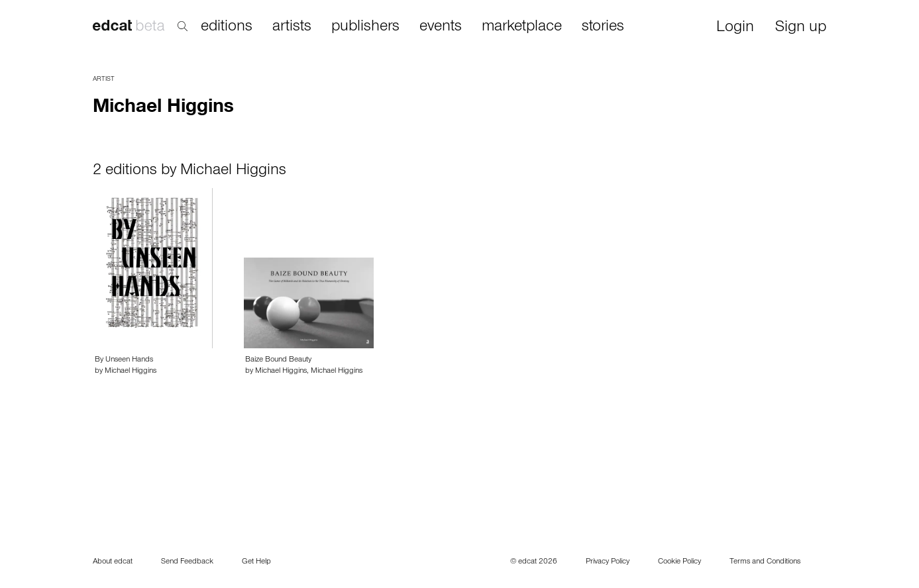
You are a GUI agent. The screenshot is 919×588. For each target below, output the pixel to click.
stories (603, 27)
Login (735, 28)
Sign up (801, 28)
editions (227, 27)
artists (292, 27)
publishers (365, 27)
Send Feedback (187, 562)
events (441, 27)
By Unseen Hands (124, 360)
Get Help (256, 562)
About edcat (113, 562)
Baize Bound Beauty (278, 360)
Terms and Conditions (765, 562)
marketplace (522, 27)
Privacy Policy (608, 562)
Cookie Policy (679, 562)
